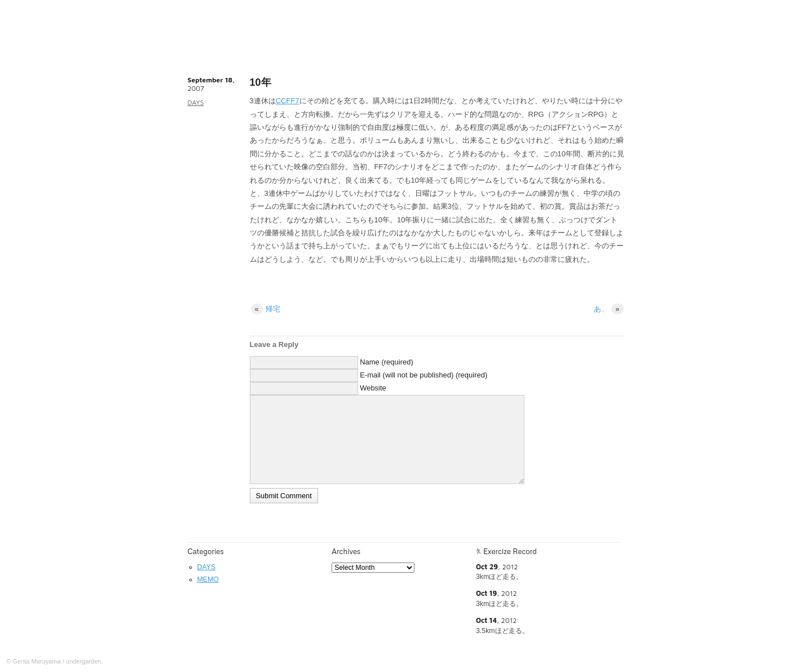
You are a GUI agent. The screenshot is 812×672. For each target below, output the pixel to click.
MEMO (208, 579)
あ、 (609, 309)
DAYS (196, 102)
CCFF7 (288, 101)
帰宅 (266, 309)
